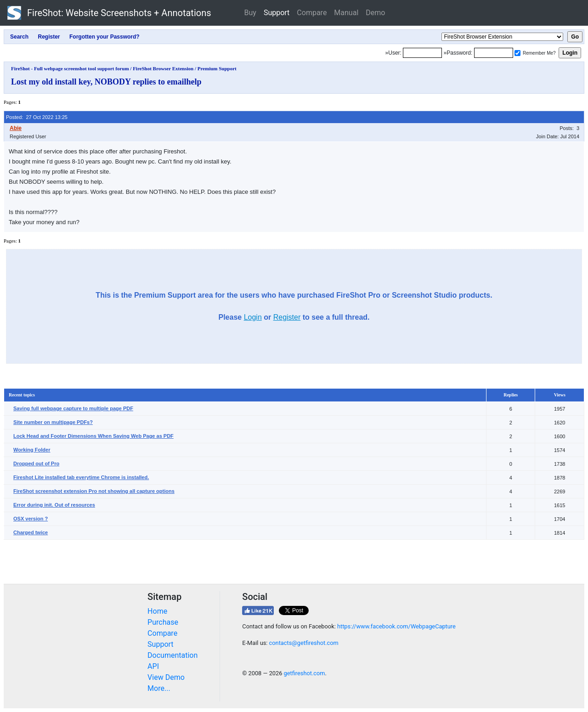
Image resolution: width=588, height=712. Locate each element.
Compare (312, 13)
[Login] (422, 53)
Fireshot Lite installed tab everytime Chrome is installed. (81, 477)
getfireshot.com (305, 673)
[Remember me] (517, 53)
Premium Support (217, 68)
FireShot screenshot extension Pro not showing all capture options (94, 491)
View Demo (166, 677)
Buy (250, 13)
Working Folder (32, 450)
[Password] (494, 53)
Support (277, 13)
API (153, 666)
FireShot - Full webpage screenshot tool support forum (70, 68)
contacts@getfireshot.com (304, 643)
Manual (346, 13)
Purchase (163, 622)
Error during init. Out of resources (54, 505)
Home (157, 611)
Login (253, 317)
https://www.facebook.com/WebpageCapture (396, 626)
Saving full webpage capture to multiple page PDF (73, 408)
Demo (375, 13)
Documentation (172, 655)
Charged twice (31, 532)
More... (159, 688)
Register (287, 317)
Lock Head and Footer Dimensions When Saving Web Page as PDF (93, 436)
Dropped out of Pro (36, 463)
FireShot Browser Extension (163, 68)
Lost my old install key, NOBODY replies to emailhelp (106, 82)
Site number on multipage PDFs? (53, 422)
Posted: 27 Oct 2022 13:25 (37, 117)
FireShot (109, 13)
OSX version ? (31, 519)
